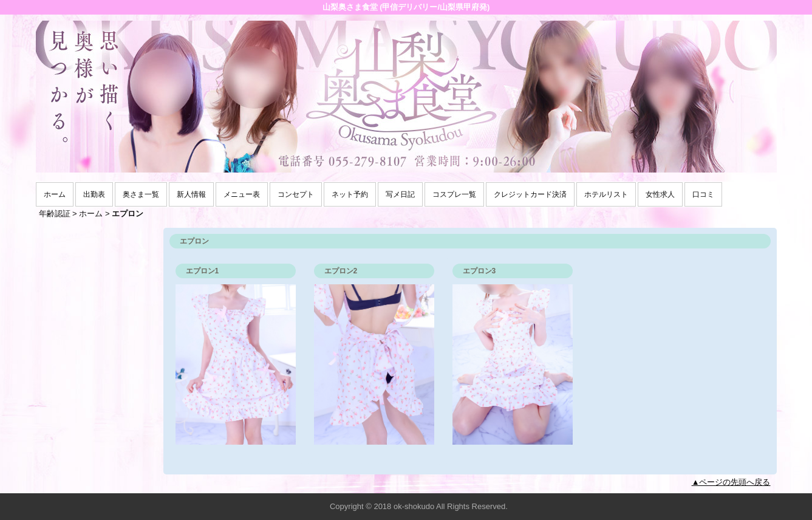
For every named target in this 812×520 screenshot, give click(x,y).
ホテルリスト (606, 194)
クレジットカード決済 (530, 194)
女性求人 (660, 194)
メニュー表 (242, 194)
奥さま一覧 (141, 194)
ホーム (55, 194)
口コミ (703, 194)
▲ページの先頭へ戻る (731, 482)
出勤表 (94, 194)
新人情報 (191, 194)
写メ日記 (400, 194)
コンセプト (296, 194)
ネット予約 (350, 194)
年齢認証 (55, 214)
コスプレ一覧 (454, 194)
